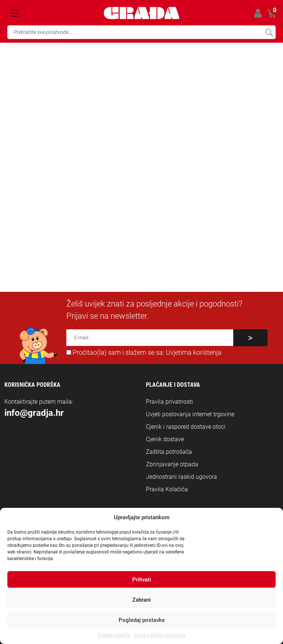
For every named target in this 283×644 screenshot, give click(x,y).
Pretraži (269, 32)
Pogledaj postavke (142, 620)
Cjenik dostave (165, 439)
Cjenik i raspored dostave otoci (186, 427)
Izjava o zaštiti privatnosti (160, 635)
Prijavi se (258, 13)
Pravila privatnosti (170, 402)
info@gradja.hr (117, 195)
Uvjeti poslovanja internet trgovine (190, 414)
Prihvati (142, 580)
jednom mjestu (230, 186)
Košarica (272, 12)
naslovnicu (108, 186)
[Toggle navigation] (15, 13)
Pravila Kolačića (167, 489)
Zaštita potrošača (169, 452)
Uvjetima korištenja (194, 353)
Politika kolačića (114, 635)
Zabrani (141, 600)
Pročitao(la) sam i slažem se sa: (144, 353)
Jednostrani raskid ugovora (181, 477)
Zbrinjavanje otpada (172, 464)
